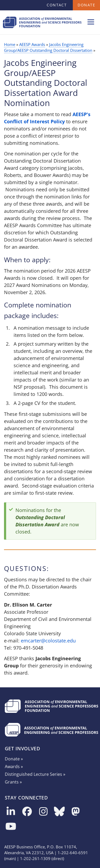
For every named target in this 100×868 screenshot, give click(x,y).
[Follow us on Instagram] (43, 812)
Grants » (13, 782)
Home (10, 44)
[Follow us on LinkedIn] (11, 812)
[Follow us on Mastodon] (76, 812)
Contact (57, 5)
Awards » (14, 767)
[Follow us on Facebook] (27, 812)
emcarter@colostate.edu (48, 641)
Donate (86, 5)
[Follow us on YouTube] (11, 827)
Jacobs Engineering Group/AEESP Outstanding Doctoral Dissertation (48, 47)
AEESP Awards (32, 44)
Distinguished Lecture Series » (35, 774)
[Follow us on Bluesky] (59, 812)
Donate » (14, 759)
